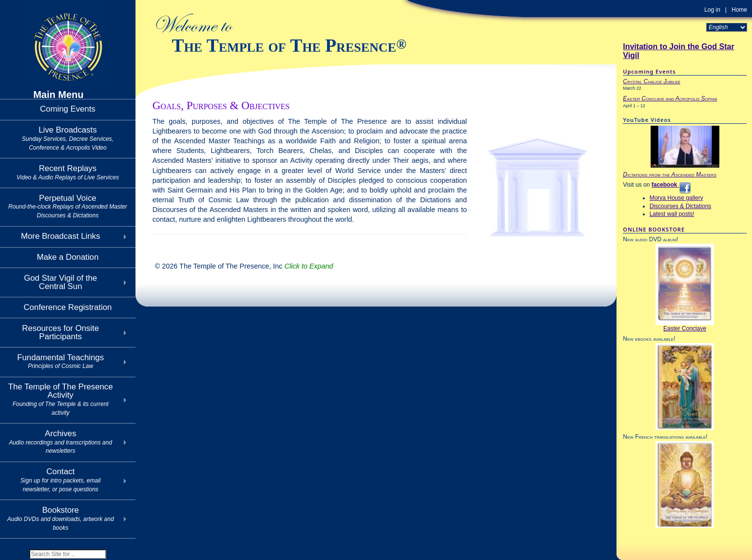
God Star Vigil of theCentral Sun (60, 282)
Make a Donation (67, 257)
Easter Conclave (685, 328)
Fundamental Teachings (60, 361)
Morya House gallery (676, 198)
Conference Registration (67, 307)
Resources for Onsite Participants (60, 332)
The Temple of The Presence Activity (61, 399)
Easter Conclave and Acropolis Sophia (670, 98)
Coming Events (68, 109)
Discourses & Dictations (681, 206)
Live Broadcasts (68, 138)
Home (739, 10)
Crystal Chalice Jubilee (652, 81)
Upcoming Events (649, 71)
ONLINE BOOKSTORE (654, 229)
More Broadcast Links (60, 236)
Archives (60, 442)
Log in (712, 10)
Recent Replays (68, 172)
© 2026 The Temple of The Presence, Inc (244, 266)
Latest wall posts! (672, 214)
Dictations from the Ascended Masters (670, 174)
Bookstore (61, 518)
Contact (61, 480)
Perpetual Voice (68, 206)
